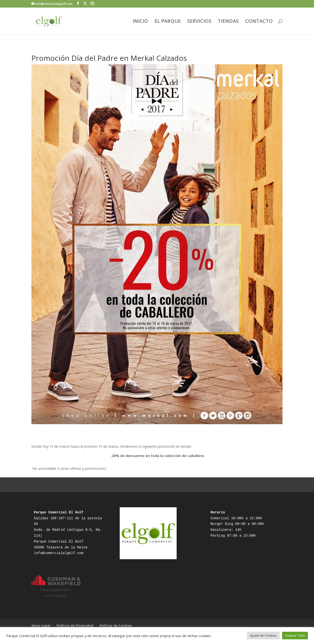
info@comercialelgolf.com (59, 553)
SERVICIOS (199, 22)
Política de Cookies (116, 625)
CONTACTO (259, 22)
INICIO (140, 22)
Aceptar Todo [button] (295, 635)
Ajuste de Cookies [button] (263, 635)
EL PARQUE (168, 22)
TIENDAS (228, 22)
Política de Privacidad (75, 625)
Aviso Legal (41, 625)
